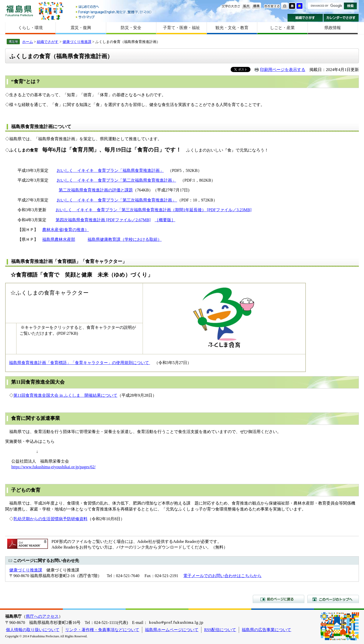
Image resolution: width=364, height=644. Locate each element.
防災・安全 (131, 28)
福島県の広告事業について (266, 630)
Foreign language (114, 12)
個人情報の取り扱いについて (33, 630)
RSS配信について (220, 630)
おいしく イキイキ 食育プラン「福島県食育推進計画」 (110, 170)
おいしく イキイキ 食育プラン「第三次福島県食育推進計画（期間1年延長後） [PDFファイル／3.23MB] (154, 210)
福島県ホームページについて (172, 630)
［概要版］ (165, 220)
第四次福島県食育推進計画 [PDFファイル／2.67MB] (103, 220)
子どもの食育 (26, 490)
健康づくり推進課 (77, 42)
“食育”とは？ (26, 81)
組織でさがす (305, 18)
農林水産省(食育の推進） (66, 230)
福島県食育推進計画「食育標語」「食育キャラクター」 (69, 261)
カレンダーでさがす (341, 18)
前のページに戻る (279, 599)
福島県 (19, 11)
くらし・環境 (30, 28)
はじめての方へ (114, 7)
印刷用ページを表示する (283, 70)
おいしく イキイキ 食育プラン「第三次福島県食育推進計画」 (117, 200)
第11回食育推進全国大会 (38, 382)
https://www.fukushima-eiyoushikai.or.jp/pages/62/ (53, 467)
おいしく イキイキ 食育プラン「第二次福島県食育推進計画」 (116, 180)
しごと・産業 (282, 28)
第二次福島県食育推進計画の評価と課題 (96, 190)
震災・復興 (81, 28)
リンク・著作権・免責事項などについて (102, 630)
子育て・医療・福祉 (181, 28)
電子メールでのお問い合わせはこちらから (222, 576)
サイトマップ (114, 17)
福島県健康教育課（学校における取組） (125, 239)
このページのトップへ (333, 599)
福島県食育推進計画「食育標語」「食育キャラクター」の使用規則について (80, 363)
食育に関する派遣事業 (36, 418)
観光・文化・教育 (232, 28)
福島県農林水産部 (59, 239)
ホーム (28, 42)
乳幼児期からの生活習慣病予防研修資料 (50, 519)
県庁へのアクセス (42, 616)
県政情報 (333, 28)
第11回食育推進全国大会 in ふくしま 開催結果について (65, 395)
